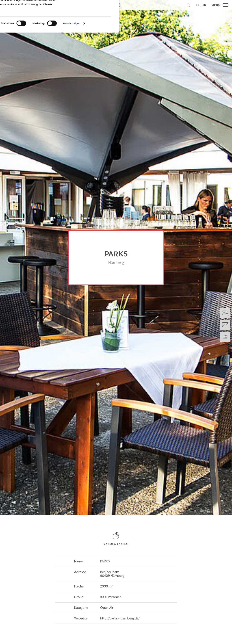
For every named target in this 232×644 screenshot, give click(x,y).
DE (198, 5)
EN (204, 5)
